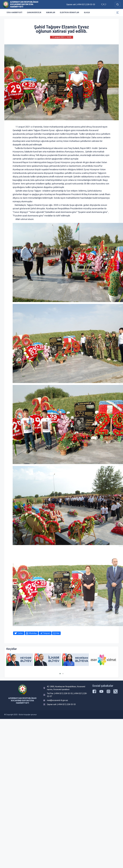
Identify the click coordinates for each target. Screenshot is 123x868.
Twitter (20, 633)
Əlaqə (87, 12)
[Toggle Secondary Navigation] (118, 12)
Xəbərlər (51, 12)
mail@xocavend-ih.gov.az (57, 700)
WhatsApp (33, 633)
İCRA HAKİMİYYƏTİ (14, 12)
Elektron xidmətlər (70, 12)
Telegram (47, 633)
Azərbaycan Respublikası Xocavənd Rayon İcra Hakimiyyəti (24, 4)
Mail (58, 633)
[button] (60, 674)
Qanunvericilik (34, 12)
